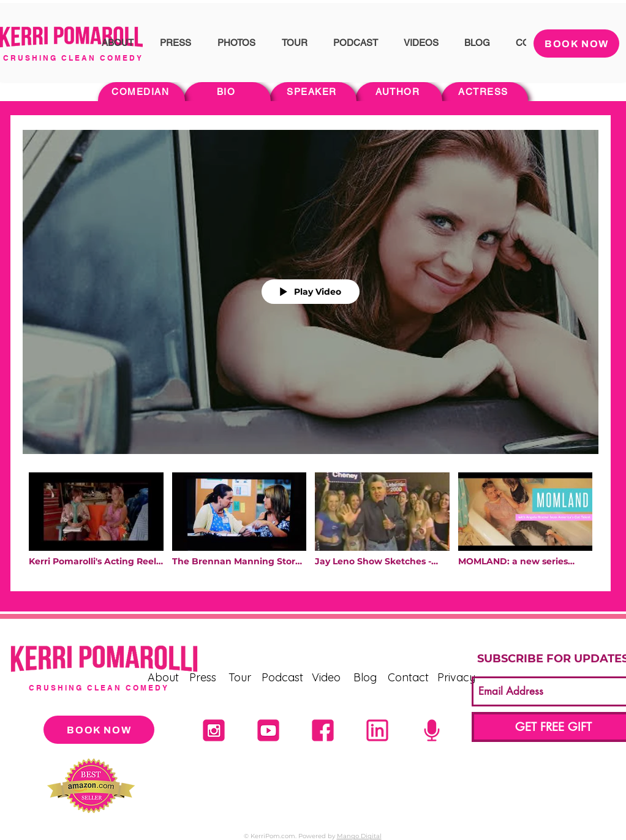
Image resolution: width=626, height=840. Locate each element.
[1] (377, 730)
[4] (268, 730)
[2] (323, 730)
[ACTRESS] (485, 92)
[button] (117, 43)
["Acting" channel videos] (311, 523)
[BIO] (227, 92)
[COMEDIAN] (141, 92)
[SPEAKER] (313, 92)
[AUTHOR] (399, 92)
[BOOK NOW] (576, 44)
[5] (432, 730)
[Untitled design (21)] (214, 730)
